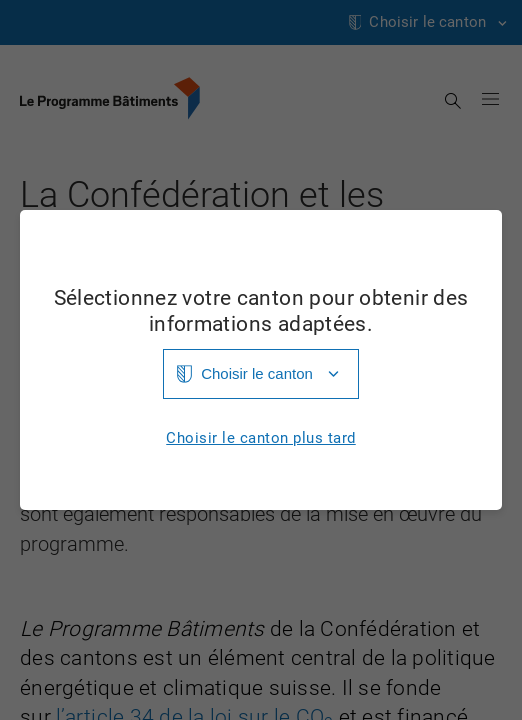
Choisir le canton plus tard (261, 438)
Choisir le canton (257, 373)
